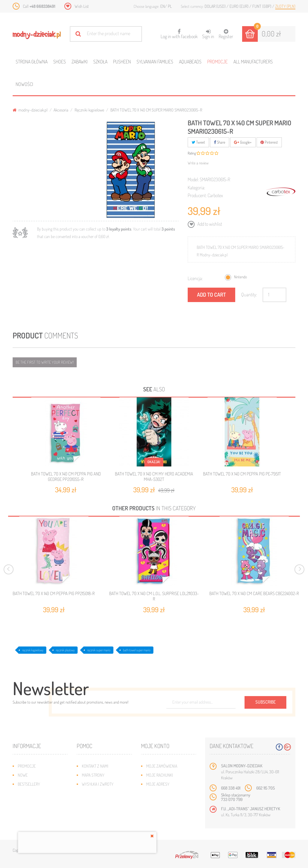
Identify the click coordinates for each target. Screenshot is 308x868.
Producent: (197, 195)
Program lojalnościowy (40, 793)
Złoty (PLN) (285, 6)
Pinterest (269, 142)
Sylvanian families (155, 62)
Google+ (243, 142)
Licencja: (195, 278)
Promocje (217, 62)
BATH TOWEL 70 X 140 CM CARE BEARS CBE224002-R (254, 594)
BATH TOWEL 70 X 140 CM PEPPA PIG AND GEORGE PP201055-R (66, 477)
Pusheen (122, 62)
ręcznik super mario (99, 650)
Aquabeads (190, 62)
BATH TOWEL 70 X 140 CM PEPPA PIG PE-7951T (242, 474)
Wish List (82, 6)
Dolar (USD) (216, 6)
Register (226, 34)
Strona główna (32, 62)
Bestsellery (29, 784)
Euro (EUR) (239, 6)
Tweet (198, 142)
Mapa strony (93, 775)
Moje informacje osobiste (170, 793)
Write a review (198, 163)
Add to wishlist (209, 224)
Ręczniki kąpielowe (89, 110)
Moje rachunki (160, 775)
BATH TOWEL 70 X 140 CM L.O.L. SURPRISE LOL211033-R (154, 596)
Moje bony (156, 802)
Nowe (23, 775)
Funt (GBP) (262, 6)
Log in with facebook (179, 32)
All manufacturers (253, 62)
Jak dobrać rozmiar (100, 793)
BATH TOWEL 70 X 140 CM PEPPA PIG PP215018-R (54, 594)
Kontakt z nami (95, 766)
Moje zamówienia (162, 766)
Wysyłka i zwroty (98, 784)
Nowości (24, 84)
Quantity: (249, 295)
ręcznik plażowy (65, 650)
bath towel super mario (137, 650)
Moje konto (155, 746)
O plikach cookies (34, 802)
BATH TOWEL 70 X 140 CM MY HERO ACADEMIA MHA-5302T (154, 477)
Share (220, 142)
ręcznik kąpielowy (33, 650)
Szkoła (100, 62)
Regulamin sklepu (98, 802)
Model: (193, 179)
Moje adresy (158, 784)
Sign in (208, 34)
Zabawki (80, 62)
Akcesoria (61, 110)
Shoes (60, 62)
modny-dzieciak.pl (30, 110)
